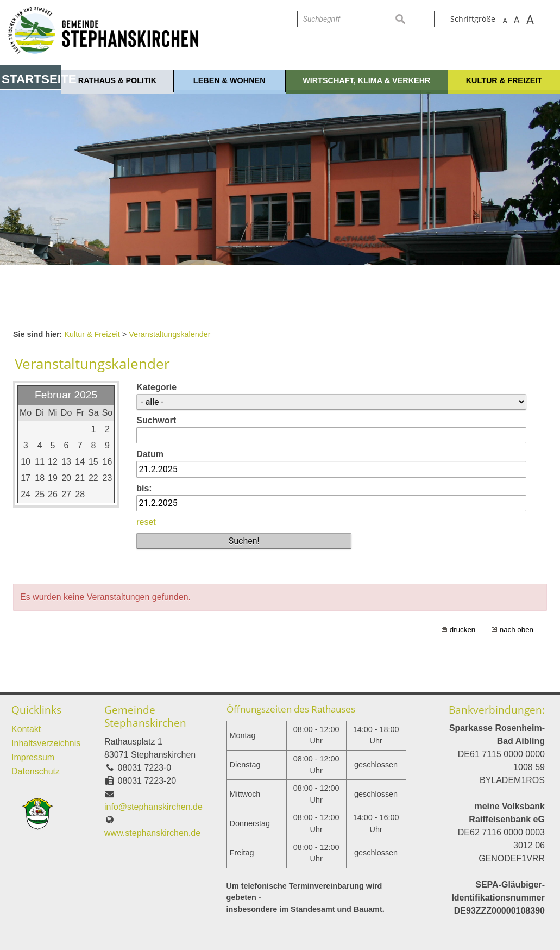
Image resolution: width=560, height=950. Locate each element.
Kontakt (26, 729)
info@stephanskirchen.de (153, 807)
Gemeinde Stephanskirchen (145, 716)
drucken (463, 630)
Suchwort (156, 420)
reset (146, 522)
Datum (150, 454)
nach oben (517, 630)
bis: (144, 488)
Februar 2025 (66, 395)
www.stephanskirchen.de (152, 833)
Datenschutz (36, 771)
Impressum (33, 757)
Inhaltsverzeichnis (46, 743)
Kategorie (156, 387)
